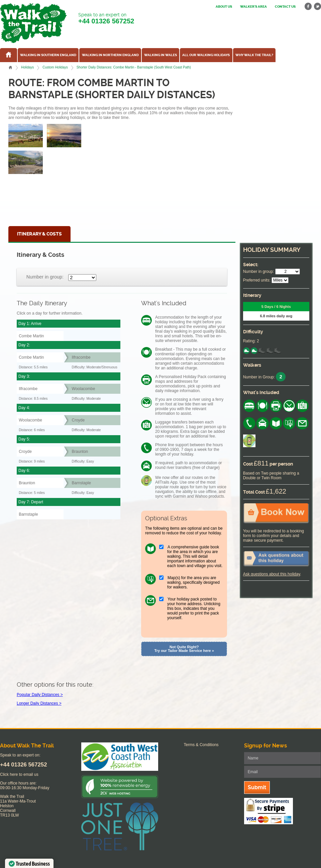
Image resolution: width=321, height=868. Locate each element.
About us (224, 7)
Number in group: (45, 277)
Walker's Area (253, 7)
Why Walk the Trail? (254, 55)
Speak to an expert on (106, 19)
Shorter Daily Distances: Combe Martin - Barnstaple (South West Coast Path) (134, 67)
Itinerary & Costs (39, 234)
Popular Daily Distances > (40, 695)
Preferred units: (257, 280)
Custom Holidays (55, 67)
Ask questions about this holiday (272, 574)
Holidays (27, 67)
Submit (257, 787)
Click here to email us (19, 774)
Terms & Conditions (201, 745)
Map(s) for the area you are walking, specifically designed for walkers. (193, 582)
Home (10, 67)
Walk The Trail (33, 23)
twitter (317, 7)
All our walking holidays (206, 55)
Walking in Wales (160, 55)
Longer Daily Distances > (39, 703)
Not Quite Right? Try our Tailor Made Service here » (184, 649)
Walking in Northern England (110, 55)
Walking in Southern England (48, 55)
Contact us (285, 7)
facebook (308, 7)
